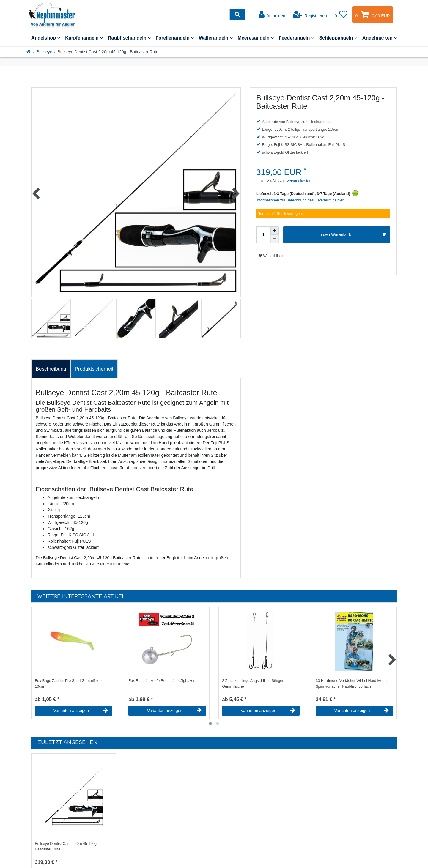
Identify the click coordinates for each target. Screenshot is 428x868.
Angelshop (46, 38)
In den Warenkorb (352, 235)
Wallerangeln (216, 38)
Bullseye (44, 52)
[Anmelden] (272, 15)
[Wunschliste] (341, 15)
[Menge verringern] (275, 239)
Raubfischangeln (129, 38)
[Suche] (237, 14)
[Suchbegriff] (158, 14)
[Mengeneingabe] (263, 235)
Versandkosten (299, 181)
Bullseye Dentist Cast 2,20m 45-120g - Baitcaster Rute (67, 846)
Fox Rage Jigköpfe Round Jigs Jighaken (162, 681)
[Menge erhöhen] (275, 231)
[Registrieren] (310, 15)
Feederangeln (296, 38)
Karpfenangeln (84, 38)
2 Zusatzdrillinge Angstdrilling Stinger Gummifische (253, 684)
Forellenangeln (175, 38)
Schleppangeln (338, 38)
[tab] (51, 369)
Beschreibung (51, 369)
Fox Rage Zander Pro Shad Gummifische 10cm (69, 684)
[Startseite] (29, 52)
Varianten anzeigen (81, 711)
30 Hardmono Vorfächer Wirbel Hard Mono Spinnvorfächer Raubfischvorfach (351, 684)
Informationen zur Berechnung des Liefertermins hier (300, 200)
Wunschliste (271, 256)
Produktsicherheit (94, 369)
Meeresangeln (256, 38)
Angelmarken (380, 38)
